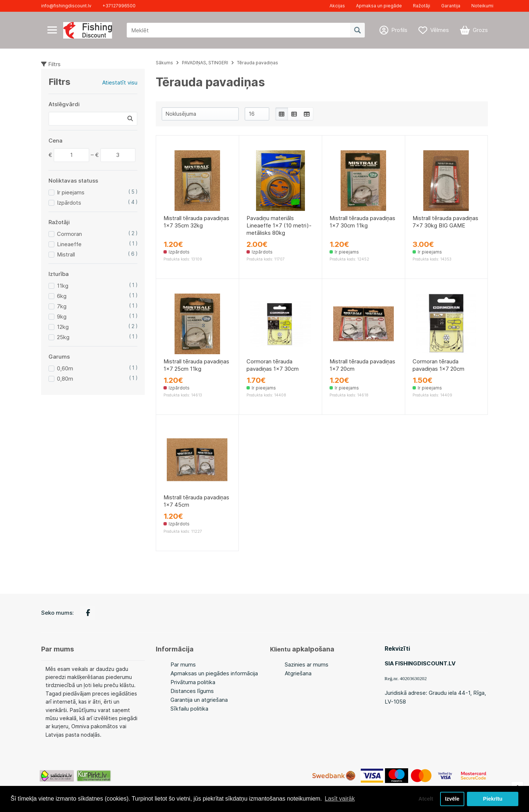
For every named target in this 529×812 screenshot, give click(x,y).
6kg (62, 296)
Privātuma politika (193, 682)
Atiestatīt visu (120, 82)
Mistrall (66, 254)
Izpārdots (69, 203)
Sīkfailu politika (189, 709)
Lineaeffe (69, 244)
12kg (63, 327)
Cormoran (69, 234)
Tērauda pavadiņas (258, 63)
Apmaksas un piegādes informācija (214, 673)
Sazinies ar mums (307, 664)
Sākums (164, 63)
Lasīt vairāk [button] (340, 799)
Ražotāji (422, 6)
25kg (63, 337)
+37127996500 (119, 6)
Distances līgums (192, 691)
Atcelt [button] (426, 799)
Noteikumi (482, 6)
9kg (62, 317)
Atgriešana (298, 673)
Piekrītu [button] (493, 799)
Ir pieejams (71, 192)
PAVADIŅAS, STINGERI (205, 63)
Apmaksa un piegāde (379, 6)
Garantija (451, 6)
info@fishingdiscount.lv (66, 6)
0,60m (65, 368)
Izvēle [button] (452, 799)
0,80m (65, 379)
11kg (63, 286)
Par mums (183, 664)
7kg (62, 306)
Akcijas (337, 6)
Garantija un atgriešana (199, 700)
